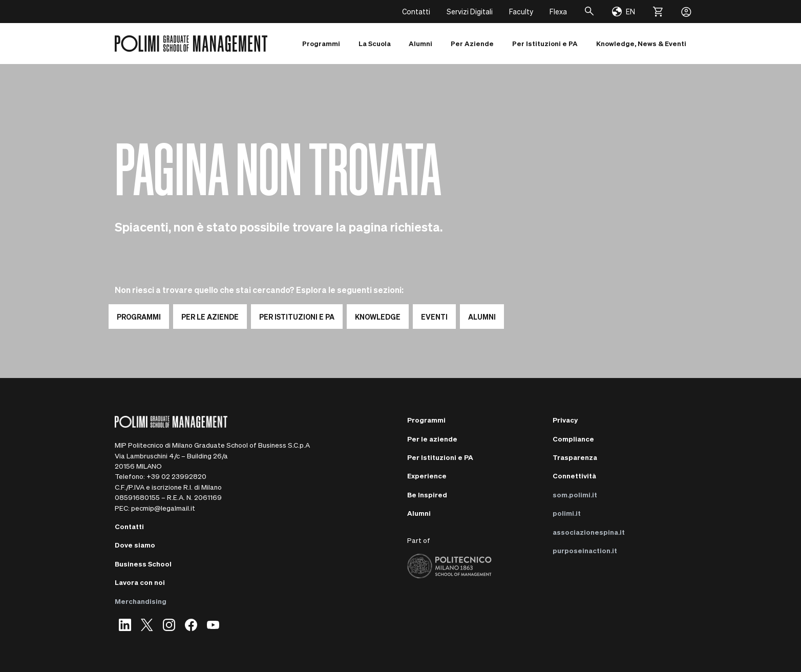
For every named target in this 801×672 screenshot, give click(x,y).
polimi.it (567, 513)
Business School (143, 564)
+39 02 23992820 (176, 476)
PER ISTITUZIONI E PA (297, 317)
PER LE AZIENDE (210, 317)
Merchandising (141, 601)
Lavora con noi (140, 582)
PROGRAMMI (139, 317)
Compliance (573, 439)
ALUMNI (482, 317)
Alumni (419, 513)
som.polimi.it (575, 495)
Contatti (416, 11)
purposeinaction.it (585, 550)
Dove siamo (135, 545)
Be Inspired (427, 495)
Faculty (521, 11)
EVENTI (434, 317)
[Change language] (624, 12)
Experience (427, 476)
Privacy (565, 420)
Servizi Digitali (470, 11)
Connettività (574, 476)
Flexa (558, 11)
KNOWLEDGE (378, 317)
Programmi (426, 420)
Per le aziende (432, 439)
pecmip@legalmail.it (163, 508)
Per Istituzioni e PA (440, 457)
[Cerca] (589, 12)
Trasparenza (575, 457)
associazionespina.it (589, 532)
